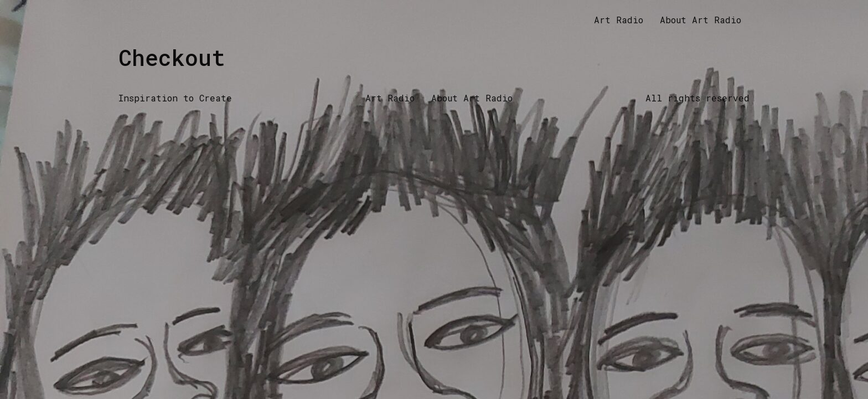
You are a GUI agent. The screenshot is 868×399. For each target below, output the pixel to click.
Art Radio (619, 20)
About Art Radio (701, 20)
